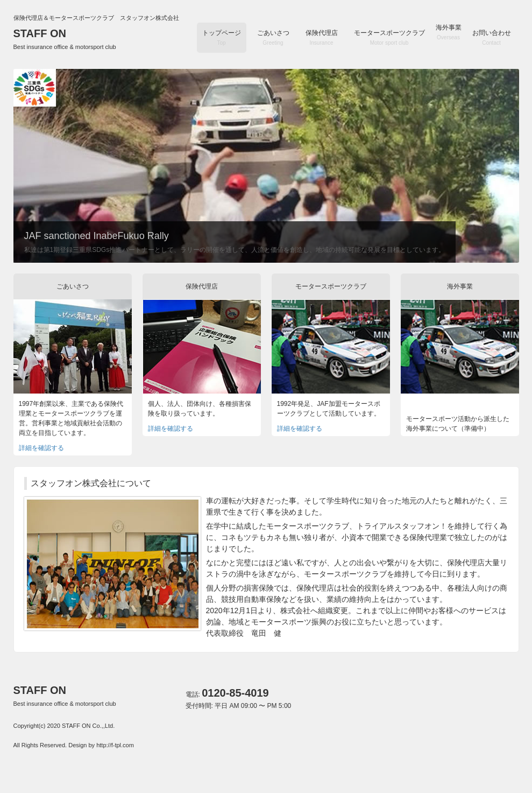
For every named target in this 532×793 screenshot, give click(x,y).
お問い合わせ (492, 37)
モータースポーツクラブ (389, 37)
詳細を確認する (41, 448)
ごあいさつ (273, 37)
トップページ (222, 37)
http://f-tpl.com (115, 745)
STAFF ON (65, 39)
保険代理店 (322, 37)
